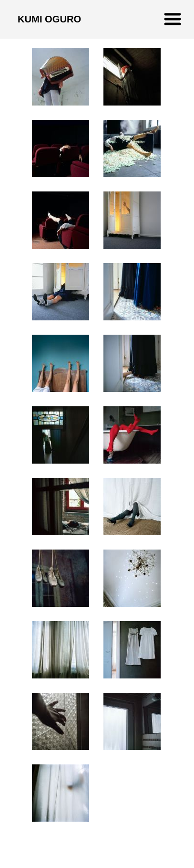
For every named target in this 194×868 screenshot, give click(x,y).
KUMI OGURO (49, 19)
